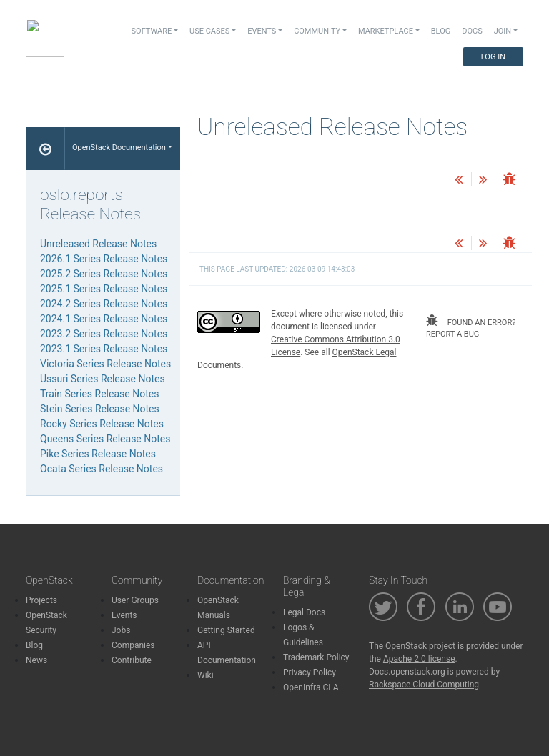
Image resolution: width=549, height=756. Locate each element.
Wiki (206, 675)
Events (124, 615)
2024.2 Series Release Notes (104, 304)
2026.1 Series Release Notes (104, 259)
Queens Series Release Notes (105, 439)
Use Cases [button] (209, 31)
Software (152, 31)
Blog (441, 31)
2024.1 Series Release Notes (104, 319)
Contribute (132, 660)
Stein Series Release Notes (100, 409)
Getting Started (226, 630)
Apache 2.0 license (419, 659)
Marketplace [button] (386, 31)
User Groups (135, 600)
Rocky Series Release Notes (102, 424)
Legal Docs (304, 612)
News (36, 660)
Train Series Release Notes (99, 394)
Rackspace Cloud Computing (424, 685)
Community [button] (317, 31)
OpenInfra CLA (311, 687)
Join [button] (503, 31)
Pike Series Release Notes (98, 454)
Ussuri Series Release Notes (103, 379)
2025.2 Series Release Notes (104, 274)
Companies (133, 645)
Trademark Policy (316, 657)
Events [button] (262, 31)
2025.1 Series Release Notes (104, 289)
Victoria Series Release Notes (105, 364)
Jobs (121, 630)
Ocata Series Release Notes (102, 469)
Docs (472, 31)
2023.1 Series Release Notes (104, 349)
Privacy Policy (310, 672)
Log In (493, 57)
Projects (41, 600)
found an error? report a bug (471, 327)
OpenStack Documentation (119, 148)
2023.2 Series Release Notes (104, 334)
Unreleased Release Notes (98, 244)
